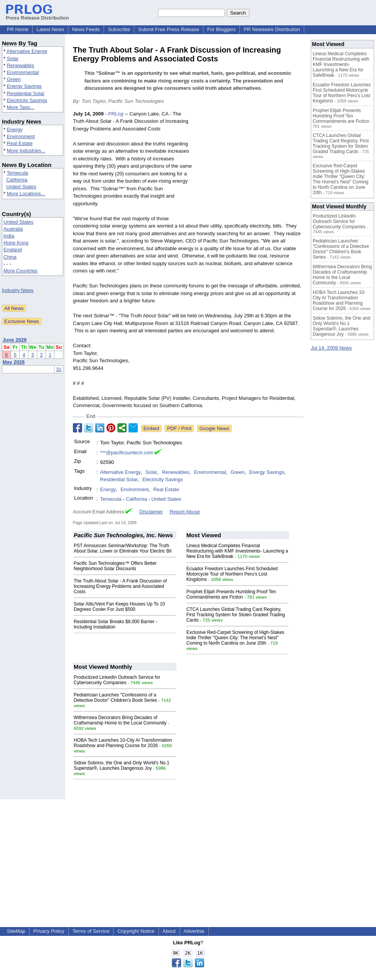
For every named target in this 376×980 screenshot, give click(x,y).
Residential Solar (26, 93)
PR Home (18, 29)
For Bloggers (221, 29)
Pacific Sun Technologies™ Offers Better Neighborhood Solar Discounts (115, 566)
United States (21, 187)
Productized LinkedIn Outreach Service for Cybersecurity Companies (117, 680)
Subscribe (119, 29)
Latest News (50, 29)
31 (59, 369)
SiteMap (16, 931)
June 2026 (15, 340)
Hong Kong (16, 243)
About (169, 931)
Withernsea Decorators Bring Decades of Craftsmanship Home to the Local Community (120, 720)
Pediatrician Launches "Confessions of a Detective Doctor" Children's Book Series (115, 698)
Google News (214, 428)
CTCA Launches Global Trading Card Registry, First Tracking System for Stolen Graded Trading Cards (236, 615)
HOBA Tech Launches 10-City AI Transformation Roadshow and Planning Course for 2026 (123, 743)
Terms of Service (91, 931)
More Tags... (21, 107)
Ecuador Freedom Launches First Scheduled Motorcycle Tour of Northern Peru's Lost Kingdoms (232, 574)
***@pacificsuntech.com (127, 453)
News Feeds (86, 29)
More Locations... (26, 194)
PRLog (116, 114)
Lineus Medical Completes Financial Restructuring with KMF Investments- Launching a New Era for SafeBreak (237, 551)
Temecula (17, 173)
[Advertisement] (250, 167)
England (13, 250)
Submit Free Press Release (169, 29)
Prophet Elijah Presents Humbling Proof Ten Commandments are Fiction (231, 594)
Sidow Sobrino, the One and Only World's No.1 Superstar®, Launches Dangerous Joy (122, 766)
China (10, 257)
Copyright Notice (136, 931)
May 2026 (14, 362)
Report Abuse (185, 512)
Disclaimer (151, 512)
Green (14, 79)
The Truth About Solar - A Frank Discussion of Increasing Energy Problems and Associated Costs (120, 586)
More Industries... (26, 151)
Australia (13, 229)
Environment (21, 136)
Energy (15, 130)
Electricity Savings (27, 100)
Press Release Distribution (37, 15)
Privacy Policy (49, 931)
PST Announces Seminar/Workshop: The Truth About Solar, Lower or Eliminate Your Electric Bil (123, 548)
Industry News (18, 290)
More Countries (21, 271)
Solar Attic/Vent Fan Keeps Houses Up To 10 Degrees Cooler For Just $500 (119, 607)
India (9, 236)
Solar (13, 59)
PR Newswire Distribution (272, 29)
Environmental (23, 72)
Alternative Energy (27, 51)
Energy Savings (24, 86)
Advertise (194, 931)
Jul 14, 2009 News (331, 348)
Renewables (21, 65)
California (17, 180)
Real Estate (20, 143)
